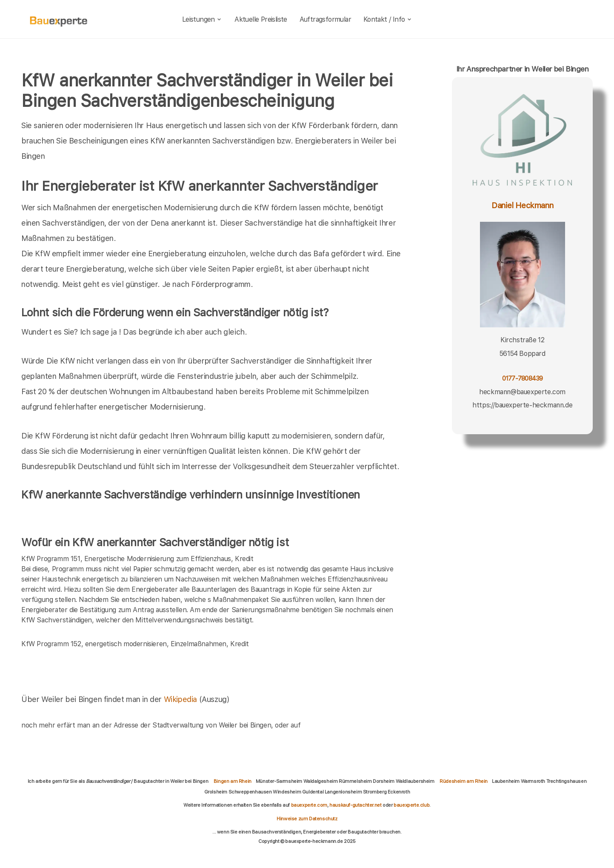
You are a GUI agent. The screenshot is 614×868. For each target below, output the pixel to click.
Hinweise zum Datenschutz (307, 819)
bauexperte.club (411, 805)
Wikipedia (181, 699)
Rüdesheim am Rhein (464, 781)
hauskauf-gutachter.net (355, 805)
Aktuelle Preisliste (261, 19)
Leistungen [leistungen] (202, 19)
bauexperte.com (309, 805)
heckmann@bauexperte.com (522, 392)
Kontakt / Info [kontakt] (388, 19)
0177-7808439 (523, 378)
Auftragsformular (325, 19)
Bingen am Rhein (233, 781)
